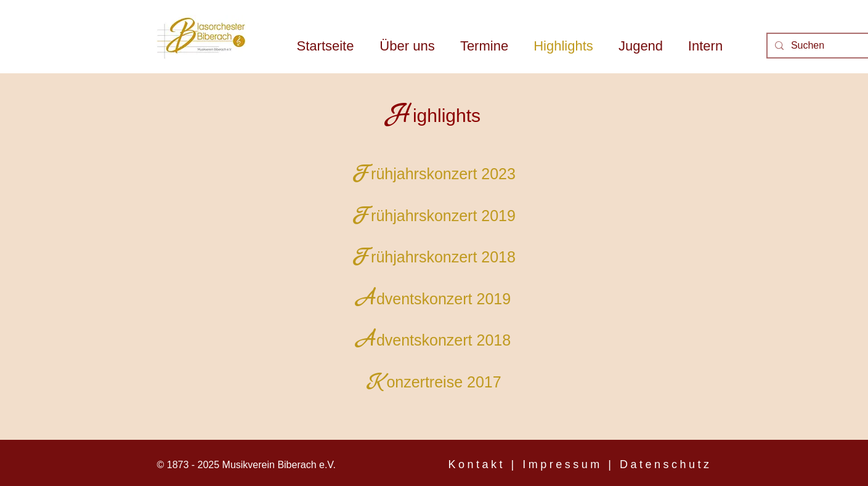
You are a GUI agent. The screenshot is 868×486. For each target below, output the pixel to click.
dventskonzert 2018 (444, 340)
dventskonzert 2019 (444, 299)
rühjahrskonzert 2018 (443, 257)
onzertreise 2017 (444, 382)
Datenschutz (666, 464)
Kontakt (477, 464)
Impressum (562, 464)
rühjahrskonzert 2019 (443, 216)
